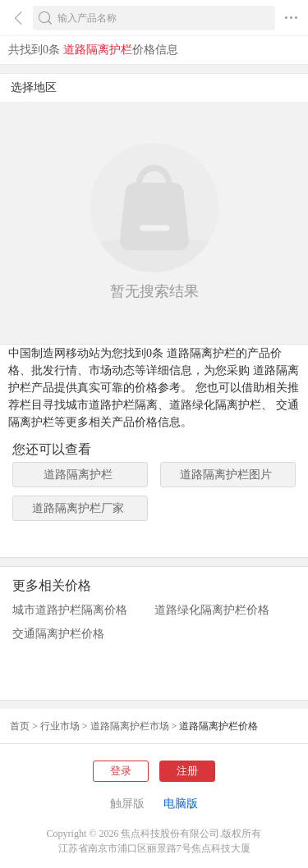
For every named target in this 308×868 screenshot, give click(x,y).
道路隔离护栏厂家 (78, 508)
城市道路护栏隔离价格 (70, 610)
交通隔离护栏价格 (58, 634)
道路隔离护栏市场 (130, 726)
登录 (121, 771)
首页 (20, 726)
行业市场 (60, 726)
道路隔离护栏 (78, 475)
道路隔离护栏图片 (226, 475)
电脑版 (181, 804)
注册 (187, 771)
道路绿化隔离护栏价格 (212, 610)
